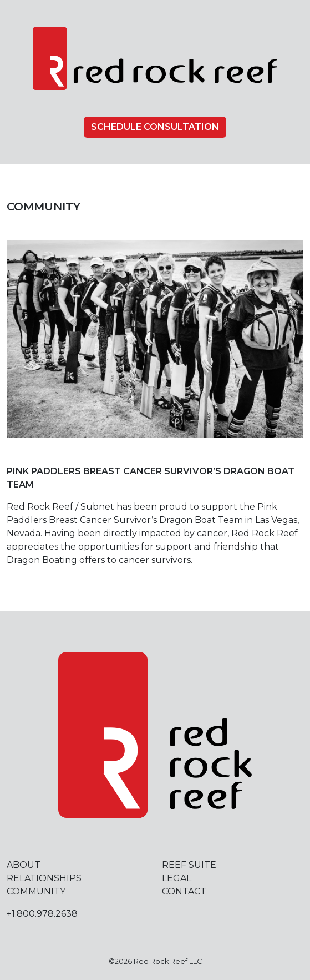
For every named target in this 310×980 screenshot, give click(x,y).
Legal (177, 878)
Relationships (44, 878)
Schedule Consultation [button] (155, 127)
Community (36, 891)
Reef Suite (189, 865)
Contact (184, 891)
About (24, 865)
